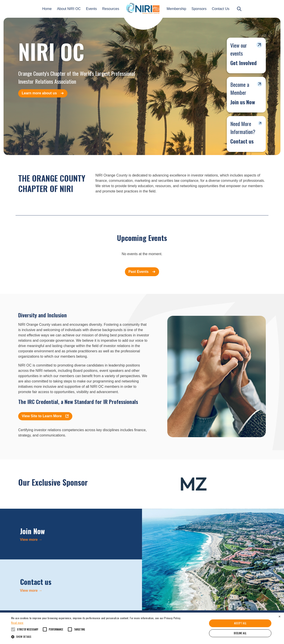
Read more (17, 623)
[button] (96, 636)
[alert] (142, 628)
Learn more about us (43, 93)
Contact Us (221, 9)
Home (47, 9)
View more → (31, 540)
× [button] (280, 616)
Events (92, 9)
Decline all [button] (240, 633)
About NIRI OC (69, 9)
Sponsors (199, 9)
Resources (111, 9)
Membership (176, 9)
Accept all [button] (240, 623)
